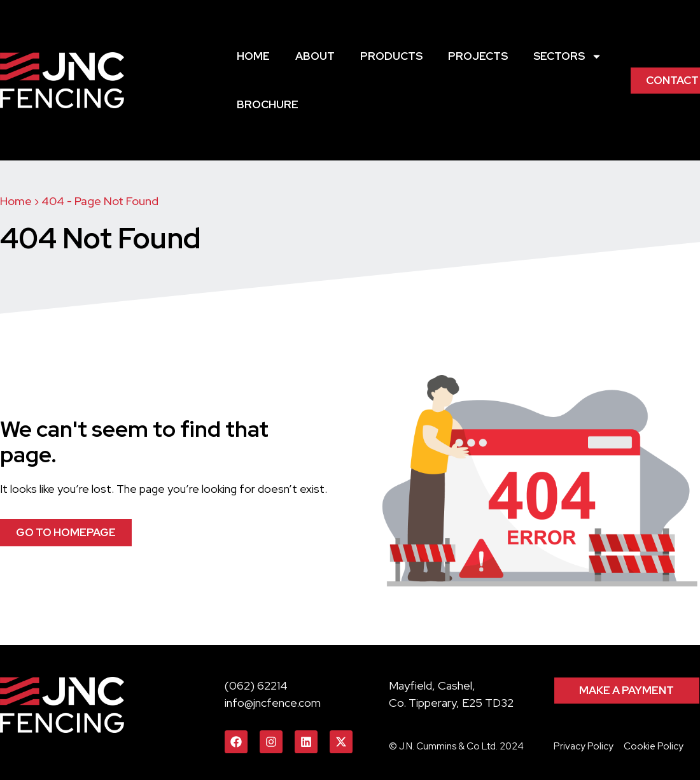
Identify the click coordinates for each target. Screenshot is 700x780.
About (315, 56)
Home (253, 56)
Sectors (568, 56)
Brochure (268, 104)
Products (391, 56)
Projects (478, 56)
